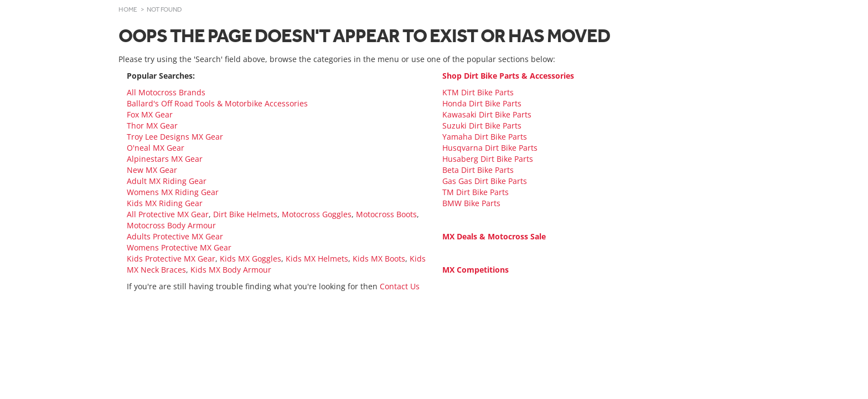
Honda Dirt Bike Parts (482, 103)
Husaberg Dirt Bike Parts (488, 159)
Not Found (164, 9)
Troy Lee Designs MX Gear (175, 137)
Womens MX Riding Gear (173, 192)
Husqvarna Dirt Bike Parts (490, 148)
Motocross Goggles (317, 214)
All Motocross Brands (166, 92)
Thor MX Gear (152, 126)
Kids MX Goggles (250, 259)
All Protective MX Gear (168, 214)
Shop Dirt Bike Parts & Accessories (508, 76)
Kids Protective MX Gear (171, 259)
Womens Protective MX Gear (179, 247)
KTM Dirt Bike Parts (478, 92)
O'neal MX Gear (156, 148)
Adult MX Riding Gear (167, 181)
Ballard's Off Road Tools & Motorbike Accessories (217, 103)
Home (128, 9)
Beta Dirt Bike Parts (478, 170)
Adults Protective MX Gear (175, 236)
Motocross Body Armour (171, 225)
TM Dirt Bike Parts (476, 192)
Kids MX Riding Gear (165, 203)
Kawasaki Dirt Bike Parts (487, 114)
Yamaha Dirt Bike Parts (485, 137)
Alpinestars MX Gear (165, 159)
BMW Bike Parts (471, 203)
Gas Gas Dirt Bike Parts (485, 181)
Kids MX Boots (379, 259)
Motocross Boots (386, 214)
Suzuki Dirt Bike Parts (482, 126)
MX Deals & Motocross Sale (494, 236)
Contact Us (400, 286)
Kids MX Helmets (317, 259)
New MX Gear (152, 170)
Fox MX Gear (150, 114)
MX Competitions (476, 270)
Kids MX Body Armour (231, 270)
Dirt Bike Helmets (245, 214)
